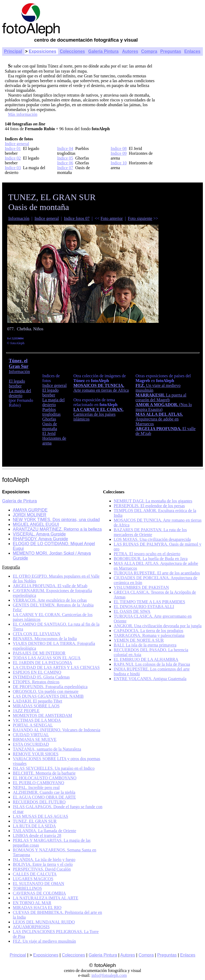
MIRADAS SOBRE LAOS (36, 706)
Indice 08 (119, 148)
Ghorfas (49, 419)
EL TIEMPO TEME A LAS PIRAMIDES (149, 602)
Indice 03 (13, 168)
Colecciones (72, 51)
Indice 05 (65, 158)
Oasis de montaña (50, 426)
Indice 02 (13, 158)
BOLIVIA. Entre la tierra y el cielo (43, 864)
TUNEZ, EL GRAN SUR (35, 821)
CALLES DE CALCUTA (35, 874)
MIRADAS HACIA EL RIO (37, 908)
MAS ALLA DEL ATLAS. (159, 414)
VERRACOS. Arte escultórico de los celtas (50, 600)
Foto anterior (112, 218)
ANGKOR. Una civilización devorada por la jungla (158, 626)
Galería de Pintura (19, 501)
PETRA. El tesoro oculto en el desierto (147, 554)
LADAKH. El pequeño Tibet (38, 701)
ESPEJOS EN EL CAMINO (37, 672)
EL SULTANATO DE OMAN (38, 884)
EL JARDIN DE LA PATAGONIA (42, 663)
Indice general (17, 144)
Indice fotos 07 (77, 218)
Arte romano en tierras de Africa (101, 390)
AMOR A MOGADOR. (157, 405)
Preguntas (171, 51)
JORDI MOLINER (29, 515)
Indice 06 (65, 163)
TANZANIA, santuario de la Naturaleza (47, 749)
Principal (13, 51)
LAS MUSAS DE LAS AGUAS (40, 816)
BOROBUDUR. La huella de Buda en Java (151, 559)
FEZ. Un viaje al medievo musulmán (44, 941)
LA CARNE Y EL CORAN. (98, 409)
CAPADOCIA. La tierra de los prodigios (149, 631)
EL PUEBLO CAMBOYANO (38, 783)
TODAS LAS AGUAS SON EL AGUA (47, 658)
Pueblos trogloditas (52, 412)
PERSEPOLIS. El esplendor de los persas (149, 506)
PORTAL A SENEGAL (33, 725)
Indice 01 (13, 148)
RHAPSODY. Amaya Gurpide (40, 539)
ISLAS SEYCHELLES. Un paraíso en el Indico (54, 768)
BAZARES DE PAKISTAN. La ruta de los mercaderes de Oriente (150, 532)
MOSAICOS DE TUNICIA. (99, 385)
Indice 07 (65, 168)
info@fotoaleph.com (109, 975)
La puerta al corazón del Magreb (161, 397)
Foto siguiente (140, 218)
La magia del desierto (20, 393)
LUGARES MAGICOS (33, 879)
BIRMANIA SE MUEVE (35, 739)
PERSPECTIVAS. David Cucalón (42, 869)
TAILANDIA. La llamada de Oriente (44, 831)
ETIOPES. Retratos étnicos (36, 682)
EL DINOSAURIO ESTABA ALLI (144, 607)
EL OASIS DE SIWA (132, 611)
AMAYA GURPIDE (30, 510)
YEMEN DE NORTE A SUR (139, 640)
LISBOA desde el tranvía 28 (37, 836)
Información (19, 218)
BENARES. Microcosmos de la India (45, 639)
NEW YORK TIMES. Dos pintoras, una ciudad (56, 520)
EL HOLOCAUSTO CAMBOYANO (45, 778)
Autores (130, 51)
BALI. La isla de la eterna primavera (145, 645)
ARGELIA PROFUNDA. (159, 429)
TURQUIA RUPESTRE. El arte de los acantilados (157, 573)
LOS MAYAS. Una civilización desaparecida (152, 539)
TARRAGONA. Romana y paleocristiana (149, 635)
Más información (23, 114)
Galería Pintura (103, 51)
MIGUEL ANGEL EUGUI (36, 524)
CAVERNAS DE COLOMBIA (39, 893)
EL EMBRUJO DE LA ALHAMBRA (146, 659)
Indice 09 (119, 153)
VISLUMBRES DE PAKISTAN (141, 587)
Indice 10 (119, 163)
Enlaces (192, 51)
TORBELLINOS (27, 888)
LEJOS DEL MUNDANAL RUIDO (44, 922)
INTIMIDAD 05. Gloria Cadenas (41, 677)
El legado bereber (17, 384)
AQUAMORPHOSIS (31, 927)
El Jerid (49, 433)
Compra (149, 51)
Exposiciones (43, 51)
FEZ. (141, 385)
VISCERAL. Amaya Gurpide (39, 534)
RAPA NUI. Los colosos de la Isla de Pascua (152, 664)
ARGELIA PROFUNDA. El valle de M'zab (50, 586)
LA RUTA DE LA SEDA (34, 826)
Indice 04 (65, 148)
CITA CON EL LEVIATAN (37, 634)
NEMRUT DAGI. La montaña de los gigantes (153, 501)
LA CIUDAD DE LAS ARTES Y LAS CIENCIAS (56, 667)
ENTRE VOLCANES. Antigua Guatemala (150, 679)
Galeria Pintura (103, 955)
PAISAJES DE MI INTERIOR (39, 653)
